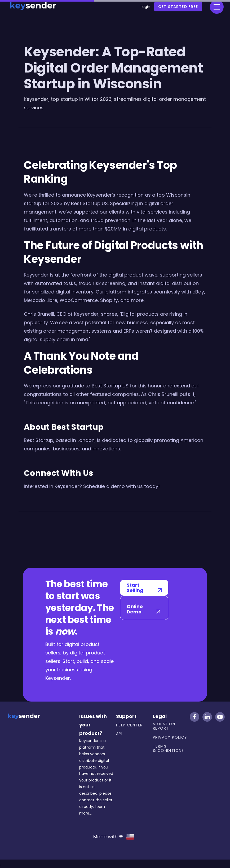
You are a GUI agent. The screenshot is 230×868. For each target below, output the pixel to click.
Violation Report (164, 726)
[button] (217, 7)
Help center (129, 725)
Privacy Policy (170, 737)
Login (145, 7)
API (119, 734)
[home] (33, 5)
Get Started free (178, 7)
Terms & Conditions (169, 748)
